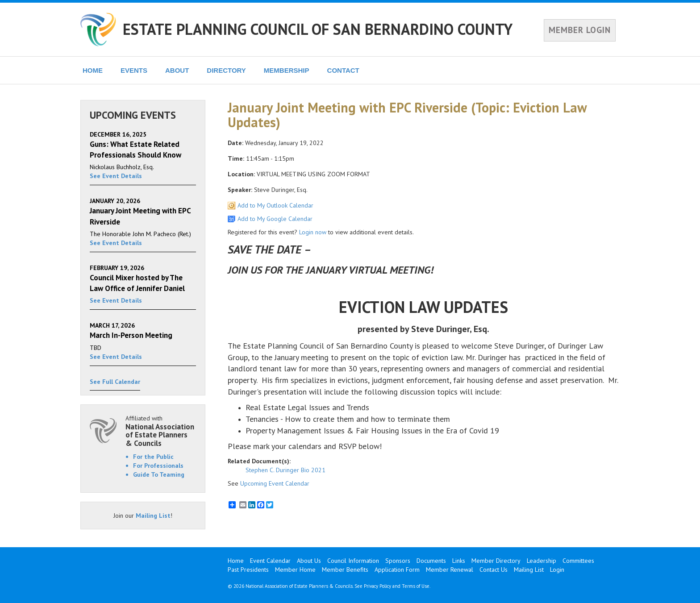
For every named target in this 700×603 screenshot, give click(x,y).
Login (557, 570)
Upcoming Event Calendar (275, 483)
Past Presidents (248, 570)
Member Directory (496, 561)
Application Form (397, 570)
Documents (431, 561)
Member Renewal (450, 570)
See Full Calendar (115, 382)
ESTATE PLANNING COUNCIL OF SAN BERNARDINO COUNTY (318, 29)
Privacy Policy (377, 586)
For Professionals (158, 466)
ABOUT (177, 70)
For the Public (153, 457)
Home (236, 561)
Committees (578, 561)
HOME (93, 70)
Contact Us (494, 570)
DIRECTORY (226, 70)
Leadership (542, 561)
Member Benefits (345, 570)
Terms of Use (416, 586)
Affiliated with (161, 431)
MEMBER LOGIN (580, 30)
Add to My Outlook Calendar (275, 205)
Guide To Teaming (159, 474)
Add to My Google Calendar (275, 219)
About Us (309, 561)
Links (459, 561)
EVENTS (134, 70)
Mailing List (153, 516)
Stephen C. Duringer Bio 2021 (285, 470)
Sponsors (398, 561)
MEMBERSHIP (287, 70)
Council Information (353, 561)
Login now (313, 232)
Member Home (295, 570)
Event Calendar (270, 561)
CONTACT (343, 70)
